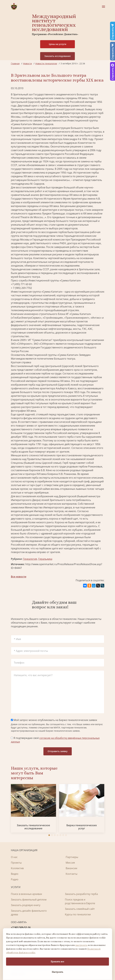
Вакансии (71, 868)
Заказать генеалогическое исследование (33, 827)
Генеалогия (30, 559)
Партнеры (72, 857)
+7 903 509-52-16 (21, 927)
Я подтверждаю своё (55, 740)
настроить (81, 945)
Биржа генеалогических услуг (82, 827)
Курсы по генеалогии (78, 914)
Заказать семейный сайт (80, 909)
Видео (15, 874)
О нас (14, 857)
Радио (15, 879)
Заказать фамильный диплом (29, 900)
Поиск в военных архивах (26, 894)
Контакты (72, 874)
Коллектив (17, 868)
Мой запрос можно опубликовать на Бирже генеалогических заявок (54, 720)
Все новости (19, 577)
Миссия (70, 863)
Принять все (57, 962)
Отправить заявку (58, 751)
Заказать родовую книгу (26, 905)
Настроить (57, 972)
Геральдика (45, 559)
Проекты (16, 863)
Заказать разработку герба (81, 894)
